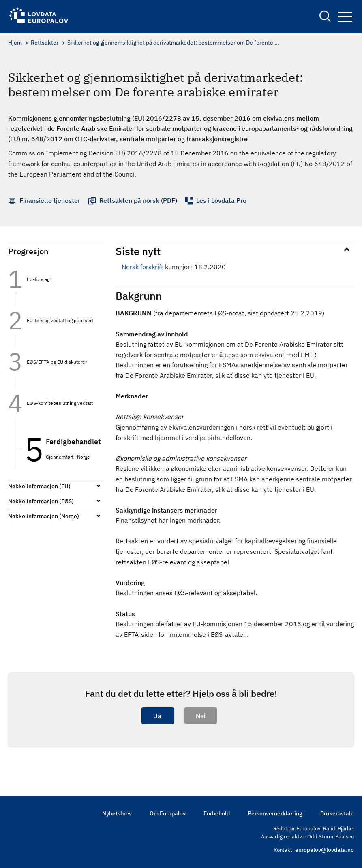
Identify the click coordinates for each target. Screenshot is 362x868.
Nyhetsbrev (117, 813)
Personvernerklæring (275, 813)
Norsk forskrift (142, 267)
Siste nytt (138, 251)
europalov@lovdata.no (325, 850)
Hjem (15, 43)
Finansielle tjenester (50, 200)
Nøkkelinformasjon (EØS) (41, 501)
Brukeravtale (337, 813)
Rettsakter (45, 43)
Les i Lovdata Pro (221, 200)
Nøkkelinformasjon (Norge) (44, 516)
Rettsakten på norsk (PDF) (138, 200)
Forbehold (217, 813)
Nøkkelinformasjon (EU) (39, 486)
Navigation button (345, 17)
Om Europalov (168, 813)
